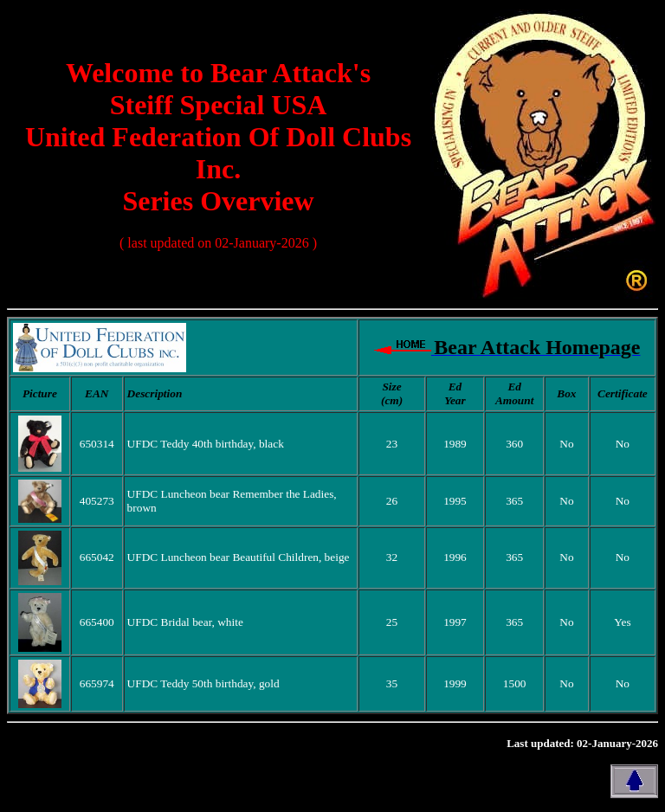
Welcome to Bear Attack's (218, 73)
